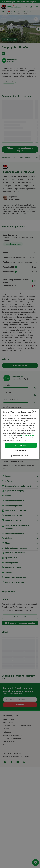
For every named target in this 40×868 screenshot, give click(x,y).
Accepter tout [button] (21, 445)
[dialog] (20, 434)
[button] (20, 456)
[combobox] (33, 411)
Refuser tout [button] (21, 451)
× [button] (36, 411)
